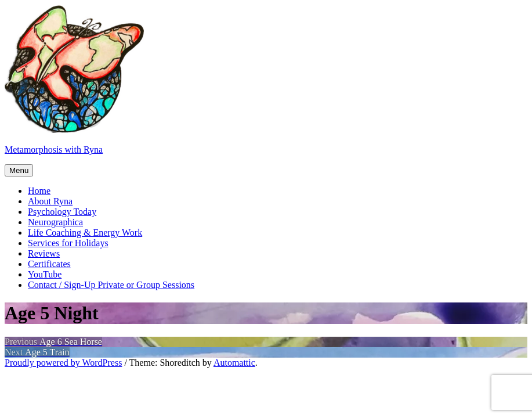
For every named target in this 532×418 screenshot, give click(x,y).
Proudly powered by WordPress (63, 363)
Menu (19, 170)
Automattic (234, 363)
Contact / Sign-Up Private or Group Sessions (111, 285)
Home (39, 191)
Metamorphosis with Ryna (54, 149)
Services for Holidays (68, 243)
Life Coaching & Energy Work (85, 233)
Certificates (49, 264)
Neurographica (55, 222)
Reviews (44, 253)
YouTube (45, 274)
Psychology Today (62, 212)
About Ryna (50, 201)
